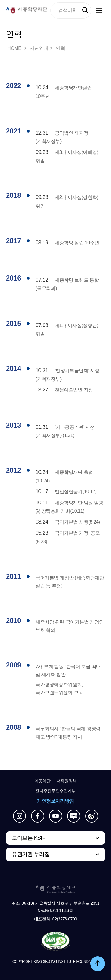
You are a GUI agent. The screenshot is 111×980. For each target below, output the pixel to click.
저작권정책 (67, 781)
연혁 (60, 48)
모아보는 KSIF (29, 838)
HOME (15, 48)
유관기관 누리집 (31, 854)
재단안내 (39, 48)
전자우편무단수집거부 (55, 791)
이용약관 (42, 781)
